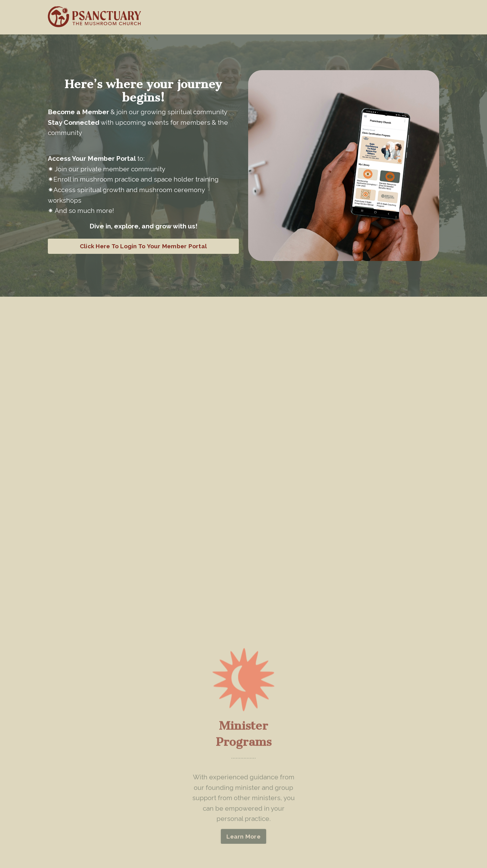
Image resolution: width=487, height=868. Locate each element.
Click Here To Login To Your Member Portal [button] (143, 246)
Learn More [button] (243, 844)
